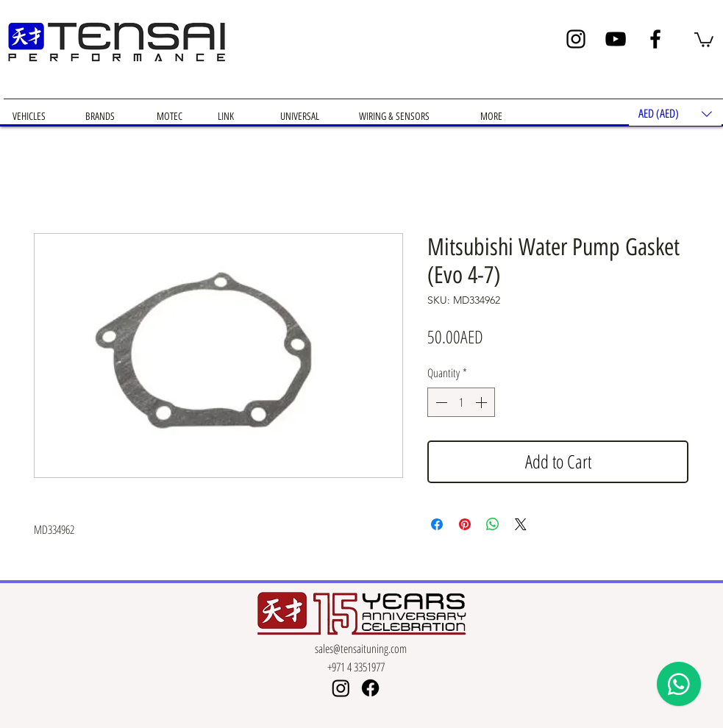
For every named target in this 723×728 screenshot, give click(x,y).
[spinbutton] (461, 402)
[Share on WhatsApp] (493, 524)
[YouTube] (616, 39)
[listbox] (675, 114)
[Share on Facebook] (437, 524)
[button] (704, 39)
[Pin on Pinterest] (465, 524)
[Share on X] (521, 524)
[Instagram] (576, 39)
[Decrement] (440, 402)
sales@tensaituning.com (361, 649)
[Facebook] (655, 39)
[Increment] (482, 402)
